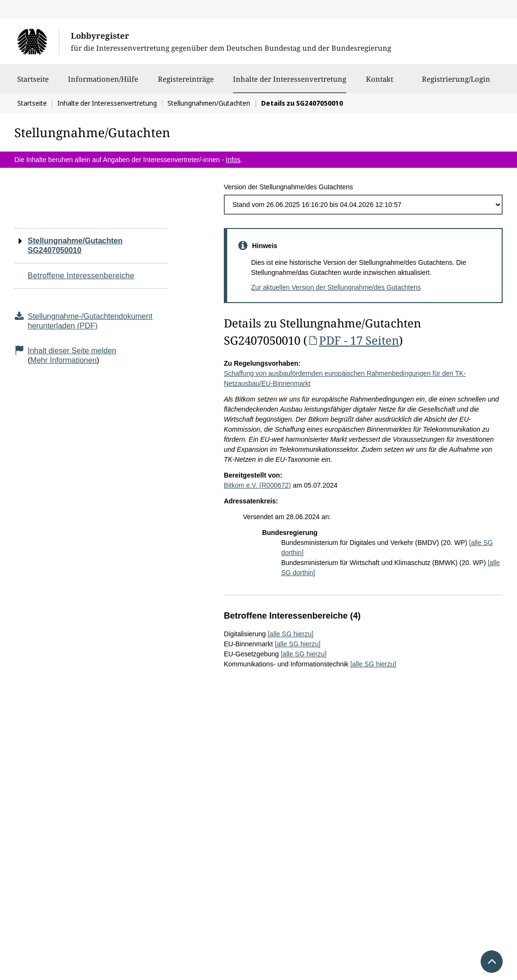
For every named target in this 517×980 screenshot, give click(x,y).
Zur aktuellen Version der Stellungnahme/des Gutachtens (336, 287)
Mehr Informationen (63, 360)
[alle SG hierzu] (291, 634)
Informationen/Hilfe (103, 84)
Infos (233, 160)
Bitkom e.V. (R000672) (257, 485)
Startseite (33, 84)
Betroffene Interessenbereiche (81, 276)
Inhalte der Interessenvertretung (290, 79)
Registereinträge (186, 84)
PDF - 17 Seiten (353, 340)
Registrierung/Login (456, 84)
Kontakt (379, 84)
